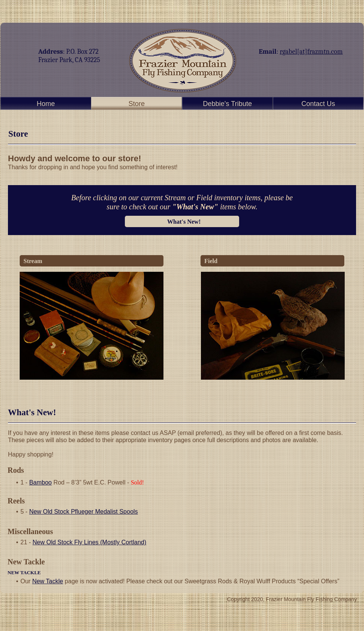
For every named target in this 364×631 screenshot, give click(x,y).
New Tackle (48, 581)
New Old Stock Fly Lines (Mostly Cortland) (89, 542)
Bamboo (40, 482)
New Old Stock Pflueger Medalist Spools (83, 512)
